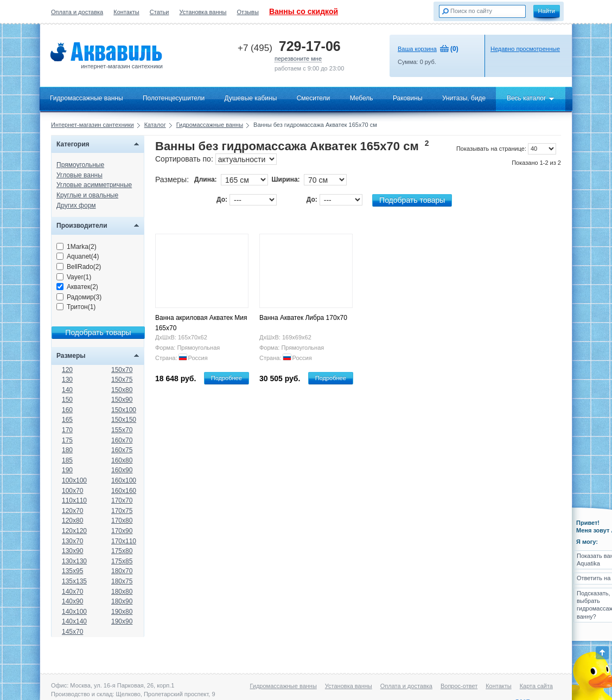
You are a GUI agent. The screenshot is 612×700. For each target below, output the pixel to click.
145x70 (72, 632)
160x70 (122, 440)
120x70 (72, 511)
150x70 (122, 370)
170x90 (122, 531)
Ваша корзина (417, 49)
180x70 (122, 571)
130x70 (72, 541)
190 (67, 470)
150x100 (124, 410)
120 (67, 370)
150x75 (122, 380)
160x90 (122, 470)
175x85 (122, 561)
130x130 (74, 561)
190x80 (122, 612)
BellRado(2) (79, 267)
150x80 (122, 390)
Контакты (126, 12)
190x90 (122, 621)
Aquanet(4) (78, 256)
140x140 (74, 621)
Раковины (408, 98)
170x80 (122, 521)
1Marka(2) (76, 247)
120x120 (74, 531)
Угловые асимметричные (94, 185)
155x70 (122, 430)
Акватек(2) (77, 287)
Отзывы (248, 12)
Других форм (76, 205)
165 (67, 420)
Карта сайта (536, 686)
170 (67, 430)
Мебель (362, 98)
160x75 (122, 450)
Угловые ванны (79, 175)
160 (67, 410)
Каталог (155, 125)
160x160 (124, 491)
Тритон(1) (76, 307)
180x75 (122, 581)
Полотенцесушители (174, 98)
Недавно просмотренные (525, 49)
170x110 (124, 541)
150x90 (122, 400)
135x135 (74, 581)
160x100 (124, 480)
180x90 (122, 601)
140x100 (74, 612)
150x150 (124, 420)
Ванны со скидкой (304, 11)
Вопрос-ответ (459, 686)
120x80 (72, 521)
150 (67, 400)
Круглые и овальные (87, 195)
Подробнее (227, 378)
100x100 (74, 480)
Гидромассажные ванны (87, 98)
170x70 (122, 500)
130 (67, 380)
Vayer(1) (74, 277)
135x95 (72, 571)
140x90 (72, 601)
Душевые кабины (251, 98)
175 (67, 440)
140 (67, 390)
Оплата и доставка (77, 12)
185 (67, 460)
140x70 (72, 592)
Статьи (160, 12)
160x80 (122, 460)
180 (67, 450)
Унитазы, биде (464, 98)
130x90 (72, 551)
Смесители (314, 98)
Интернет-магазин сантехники (93, 125)
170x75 (122, 511)
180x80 (122, 592)
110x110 (74, 500)
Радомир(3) (79, 297)
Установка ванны (203, 12)
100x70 (72, 491)
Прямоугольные (80, 165)
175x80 (122, 551)
